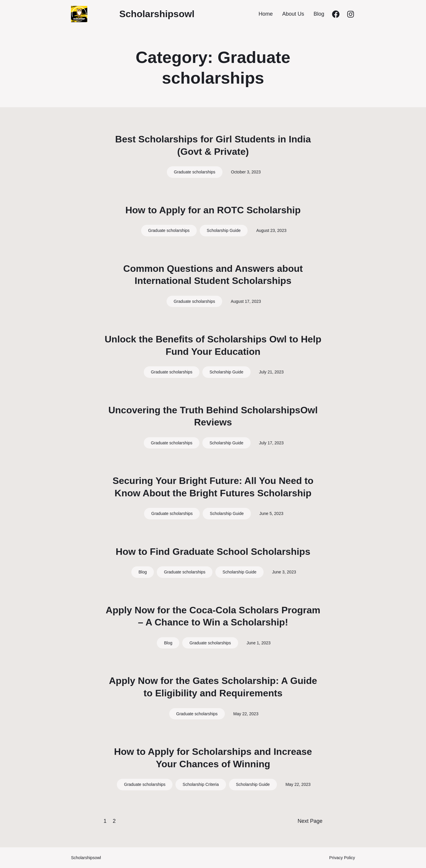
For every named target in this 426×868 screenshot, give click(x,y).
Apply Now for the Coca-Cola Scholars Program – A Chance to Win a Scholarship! (213, 616)
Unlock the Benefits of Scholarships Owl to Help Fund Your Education (213, 345)
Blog (143, 572)
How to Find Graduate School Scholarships (213, 552)
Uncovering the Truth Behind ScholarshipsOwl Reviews (213, 416)
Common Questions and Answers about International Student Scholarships (213, 275)
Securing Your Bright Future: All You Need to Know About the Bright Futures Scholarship (213, 487)
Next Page (310, 821)
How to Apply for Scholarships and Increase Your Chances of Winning (213, 758)
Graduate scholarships (195, 172)
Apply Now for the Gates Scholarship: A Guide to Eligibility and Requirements (213, 687)
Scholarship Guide (224, 230)
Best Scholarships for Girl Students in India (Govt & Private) (213, 145)
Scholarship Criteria (201, 784)
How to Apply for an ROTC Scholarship (213, 210)
